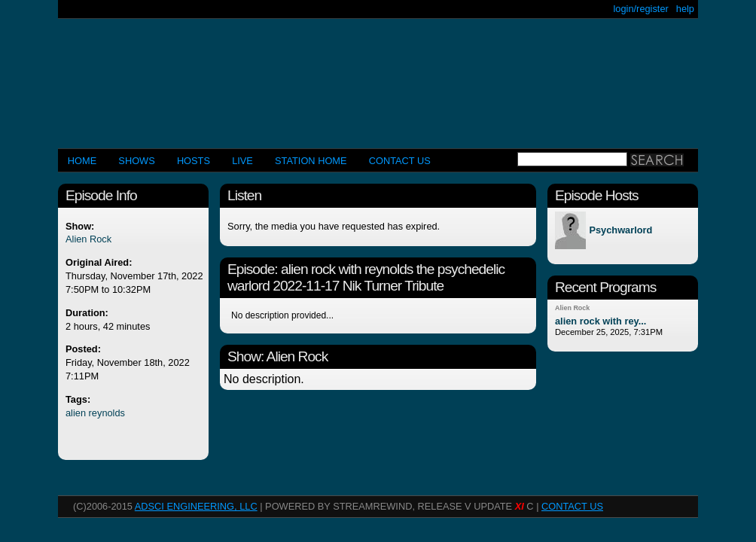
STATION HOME (311, 161)
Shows (136, 161)
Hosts (194, 161)
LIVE (242, 161)
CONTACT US (400, 161)
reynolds (107, 413)
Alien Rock (88, 239)
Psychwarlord (620, 231)
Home (82, 161)
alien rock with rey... (601, 321)
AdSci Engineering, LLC (196, 506)
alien (76, 413)
